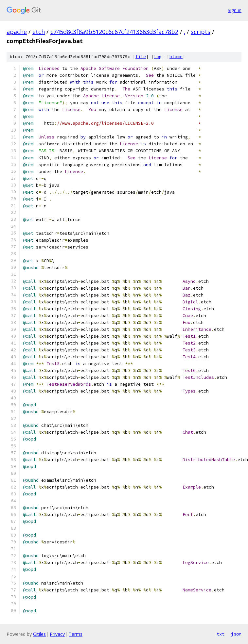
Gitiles (39, 634)
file (141, 57)
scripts (201, 32)
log (158, 57)
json (236, 634)
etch (39, 32)
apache (17, 32)
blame (176, 57)
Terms (76, 634)
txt (221, 634)
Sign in (235, 10)
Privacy (57, 634)
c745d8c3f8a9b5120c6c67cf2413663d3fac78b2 (114, 32)
